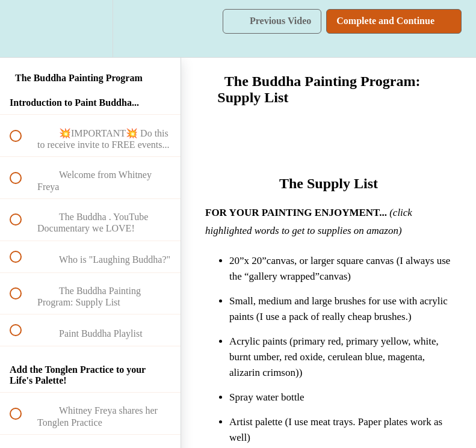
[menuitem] (90, 29)
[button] (22, 29)
